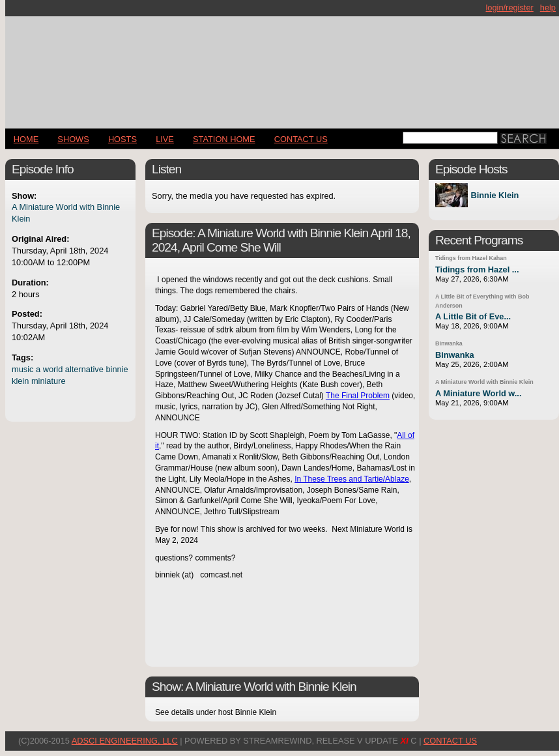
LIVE (165, 139)
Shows (73, 139)
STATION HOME (224, 139)
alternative (84, 369)
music (22, 369)
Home (26, 139)
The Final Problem (358, 396)
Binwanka (449, 343)
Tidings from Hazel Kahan (471, 258)
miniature (49, 381)
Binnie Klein (494, 195)
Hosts (122, 139)
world (53, 369)
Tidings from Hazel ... (477, 269)
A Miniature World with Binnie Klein (484, 382)
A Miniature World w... (478, 393)
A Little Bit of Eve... (473, 316)
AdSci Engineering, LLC (125, 741)
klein (20, 381)
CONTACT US (301, 139)
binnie (117, 369)
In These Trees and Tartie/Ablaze (352, 479)
